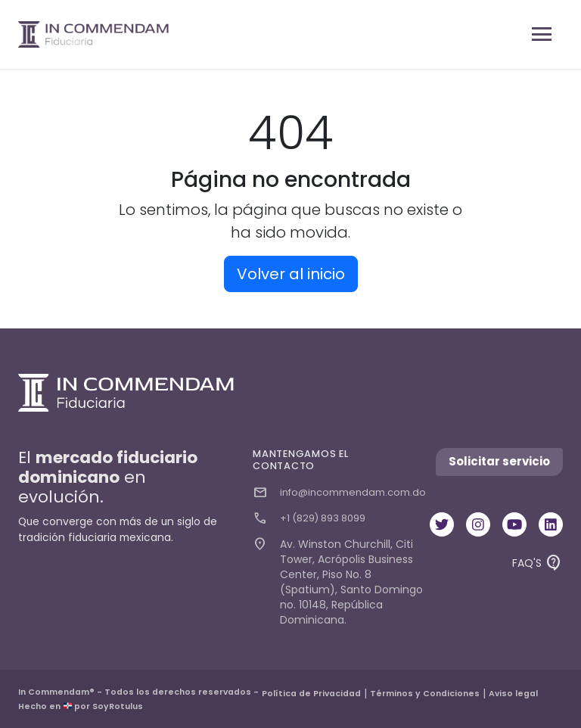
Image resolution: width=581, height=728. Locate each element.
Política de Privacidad (311, 694)
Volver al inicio (291, 274)
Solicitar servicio (499, 461)
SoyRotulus (118, 706)
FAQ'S (538, 564)
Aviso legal (513, 694)
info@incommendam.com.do (339, 493)
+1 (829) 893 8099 (309, 518)
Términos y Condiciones (425, 694)
